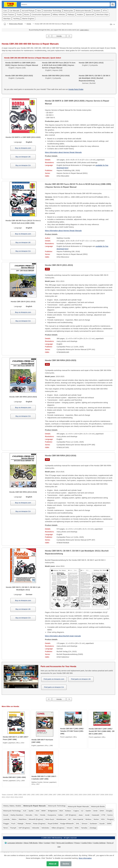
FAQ (53, 843)
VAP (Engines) (24, 828)
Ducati (6, 815)
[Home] (5, 24)
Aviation (80, 14)
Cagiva (76, 811)
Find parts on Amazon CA (54, 687)
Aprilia (31, 811)
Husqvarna (52, 815)
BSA (61, 811)
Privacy (77, 843)
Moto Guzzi (50, 819)
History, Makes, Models (12, 806)
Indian (61, 815)
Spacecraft (90, 14)
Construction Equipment (41, 14)
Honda (29, 24)
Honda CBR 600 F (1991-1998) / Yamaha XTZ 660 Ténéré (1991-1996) (72, 731)
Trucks (19, 14)
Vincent (70, 828)
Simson (84, 824)
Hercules (29, 815)
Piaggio (6, 824)
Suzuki (102, 824)
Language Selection (15, 843)
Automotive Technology (52, 11)
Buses (27, 14)
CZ (82, 811)
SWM (109, 824)
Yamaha (84, 828)
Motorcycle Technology (57, 806)
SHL (78, 824)
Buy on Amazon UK (23, 157)
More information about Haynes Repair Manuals (63, 152)
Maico (14, 819)
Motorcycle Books (98, 806)
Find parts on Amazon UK (81, 679)
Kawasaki (95, 815)
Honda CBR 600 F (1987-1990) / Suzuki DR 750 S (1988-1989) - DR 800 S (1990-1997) (102, 731)
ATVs (105, 11)
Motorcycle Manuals (83, 11)
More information (85, 858)
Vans (39, 11)
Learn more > (85, 30)
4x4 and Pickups (28, 11)
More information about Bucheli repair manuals (63, 636)
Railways (71, 14)
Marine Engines (28, 19)
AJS (25, 811)
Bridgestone (53, 811)
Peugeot (110, 819)
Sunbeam (93, 824)
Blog (41, 843)
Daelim (88, 811)
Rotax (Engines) (39, 824)
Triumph (13, 828)
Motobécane (61, 819)
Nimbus (88, 819)
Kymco (110, 815)
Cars (5, 11)
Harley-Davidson (17, 815)
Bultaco (68, 811)
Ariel (37, 811)
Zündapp (93, 828)
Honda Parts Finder (76, 89)
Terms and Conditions (65, 843)
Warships (7, 19)
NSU (103, 819)
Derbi (95, 811)
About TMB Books (31, 843)
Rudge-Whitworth (67, 824)
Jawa (80, 815)
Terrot (5, 828)
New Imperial (78, 819)
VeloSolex (45, 828)
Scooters (97, 11)
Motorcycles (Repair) (16, 24)
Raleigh (20, 824)
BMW (44, 811)
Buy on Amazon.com (23, 148)
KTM (103, 815)
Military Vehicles (59, 14)
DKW (102, 811)
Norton (96, 819)
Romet (28, 824)
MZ (69, 819)
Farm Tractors (9, 14)
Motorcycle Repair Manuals (78, 806)
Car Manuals (14, 11)
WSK (77, 828)
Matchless (23, 819)
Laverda (6, 819)
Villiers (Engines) (58, 828)
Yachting (16, 19)
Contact (47, 843)
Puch (13, 824)
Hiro (36, 815)
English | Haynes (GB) (22, 65)
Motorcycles (68, 11)
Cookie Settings (99, 843)
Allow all (53, 864)
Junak (87, 815)
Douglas (109, 811)
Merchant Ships (102, 14)
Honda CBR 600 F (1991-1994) (14, 777)
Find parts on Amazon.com (54, 679)
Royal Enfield (53, 824)
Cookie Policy (87, 843)
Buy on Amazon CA (23, 165)
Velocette (36, 828)
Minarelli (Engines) (36, 819)
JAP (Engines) (71, 815)
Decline (66, 864)
